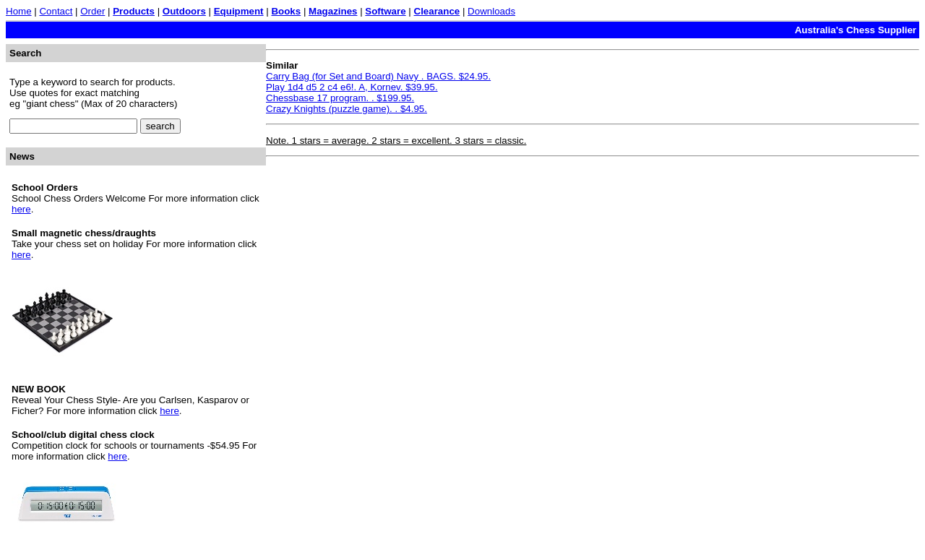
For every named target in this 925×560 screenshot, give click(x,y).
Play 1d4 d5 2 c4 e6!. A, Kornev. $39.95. (352, 87)
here (21, 209)
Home (19, 11)
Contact (56, 11)
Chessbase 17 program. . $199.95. (340, 98)
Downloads (491, 11)
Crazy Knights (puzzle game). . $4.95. (347, 109)
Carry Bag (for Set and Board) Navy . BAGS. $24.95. (378, 76)
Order (92, 11)
